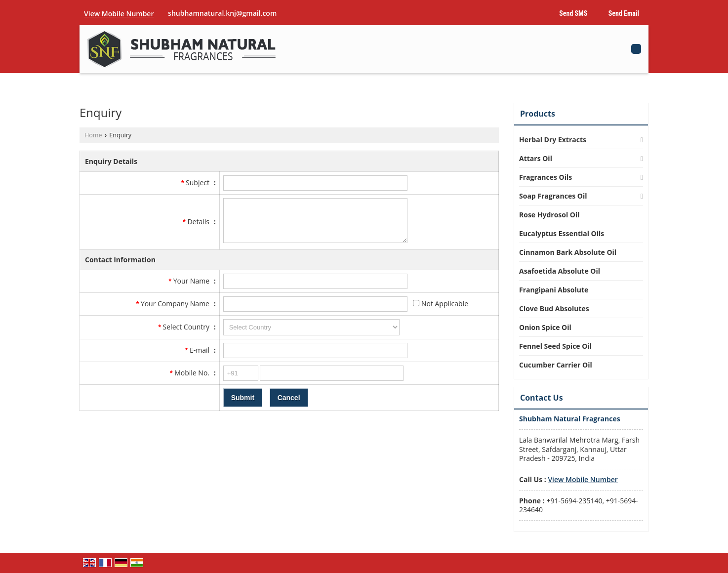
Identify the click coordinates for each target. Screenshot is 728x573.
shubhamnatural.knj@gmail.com (222, 13)
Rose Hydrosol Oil (549, 215)
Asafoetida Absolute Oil (560, 271)
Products (538, 114)
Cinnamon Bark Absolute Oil (568, 252)
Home (93, 135)
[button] (119, 14)
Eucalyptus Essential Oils (562, 233)
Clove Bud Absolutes (554, 308)
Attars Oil (536, 158)
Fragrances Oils (546, 177)
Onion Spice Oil (545, 327)
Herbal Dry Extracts (553, 140)
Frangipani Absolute (554, 290)
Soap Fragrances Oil (553, 196)
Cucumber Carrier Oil (556, 365)
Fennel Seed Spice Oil (555, 346)
